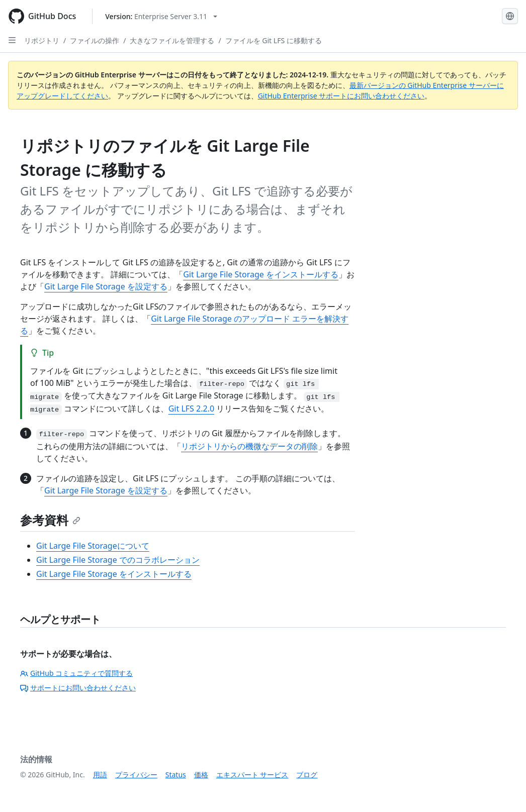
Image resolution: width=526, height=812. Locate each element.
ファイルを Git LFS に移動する (274, 40)
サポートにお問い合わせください (78, 688)
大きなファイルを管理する (172, 40)
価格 (201, 775)
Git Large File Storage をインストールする (261, 274)
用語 (100, 775)
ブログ (307, 775)
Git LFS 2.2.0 (191, 409)
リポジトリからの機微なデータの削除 (249, 446)
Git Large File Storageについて (93, 546)
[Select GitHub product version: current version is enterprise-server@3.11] (161, 16)
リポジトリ (42, 40)
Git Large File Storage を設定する (106, 286)
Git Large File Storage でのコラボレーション (118, 560)
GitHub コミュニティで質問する (76, 673)
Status (176, 775)
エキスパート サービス (252, 775)
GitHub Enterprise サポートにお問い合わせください (341, 96)
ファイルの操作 (95, 40)
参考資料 (50, 520)
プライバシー (136, 775)
